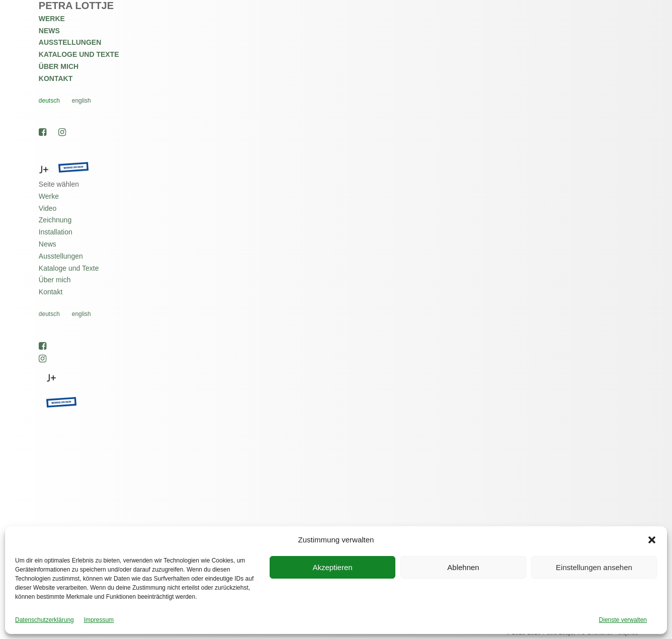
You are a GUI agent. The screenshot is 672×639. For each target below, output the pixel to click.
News (49, 31)
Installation (56, 232)
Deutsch (49, 101)
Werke (52, 19)
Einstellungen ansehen (594, 567)
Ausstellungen (70, 42)
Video (48, 208)
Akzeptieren (332, 567)
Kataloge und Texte (79, 54)
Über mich (59, 66)
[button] (652, 540)
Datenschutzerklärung (45, 620)
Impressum (99, 620)
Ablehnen (463, 567)
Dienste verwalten (623, 620)
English (81, 101)
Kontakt (56, 78)
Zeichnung (55, 220)
